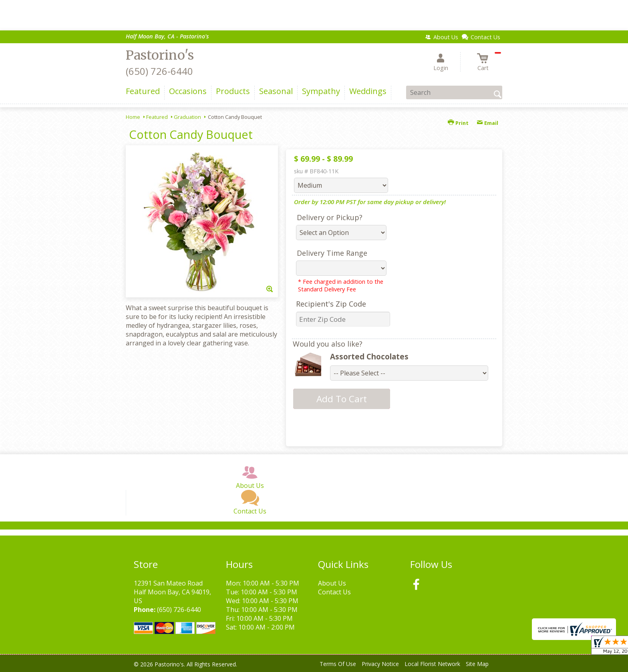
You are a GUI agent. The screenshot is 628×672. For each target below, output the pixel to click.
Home (133, 117)
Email (487, 123)
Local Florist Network (432, 664)
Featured (157, 117)
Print (458, 123)
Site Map (477, 664)
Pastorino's (160, 55)
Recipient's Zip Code (331, 304)
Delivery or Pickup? (330, 217)
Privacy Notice (380, 664)
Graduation (187, 117)
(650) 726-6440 (159, 71)
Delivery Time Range (332, 253)
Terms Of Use (338, 664)
